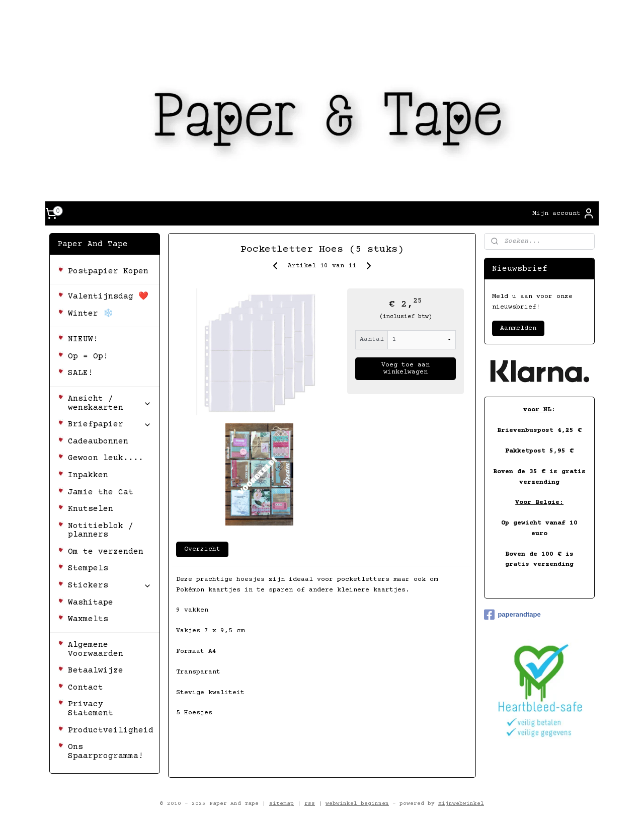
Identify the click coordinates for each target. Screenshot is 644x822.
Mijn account (563, 213)
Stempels (88, 568)
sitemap (281, 804)
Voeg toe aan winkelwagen (406, 368)
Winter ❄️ (91, 314)
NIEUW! (83, 339)
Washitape (91, 603)
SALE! (80, 373)
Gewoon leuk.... (106, 458)
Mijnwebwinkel (461, 804)
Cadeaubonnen (98, 441)
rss (310, 804)
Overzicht (202, 549)
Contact (86, 688)
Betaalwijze (96, 670)
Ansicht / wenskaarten (109, 403)
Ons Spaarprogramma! (106, 752)
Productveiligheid (111, 730)
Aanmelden (518, 328)
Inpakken (88, 475)
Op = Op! (88, 356)
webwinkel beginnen (357, 804)
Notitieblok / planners (101, 531)
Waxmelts (88, 619)
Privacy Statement (91, 709)
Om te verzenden (106, 552)
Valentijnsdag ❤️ (108, 296)
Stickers (109, 585)
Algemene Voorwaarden (96, 649)
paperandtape (512, 615)
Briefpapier (109, 424)
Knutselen (91, 509)
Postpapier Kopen (108, 271)
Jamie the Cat (101, 492)
